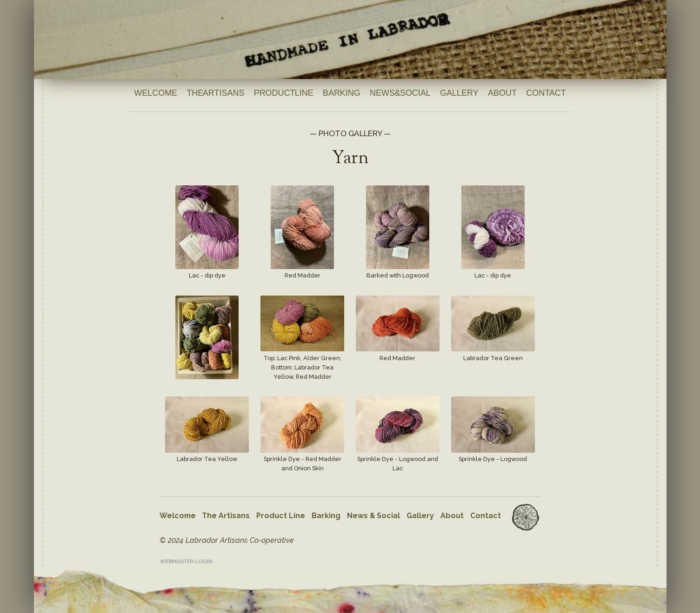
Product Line (284, 93)
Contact (546, 93)
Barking (342, 93)
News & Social (400, 93)
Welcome (156, 93)
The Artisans (215, 93)
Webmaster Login (186, 561)
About (502, 93)
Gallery (459, 93)
